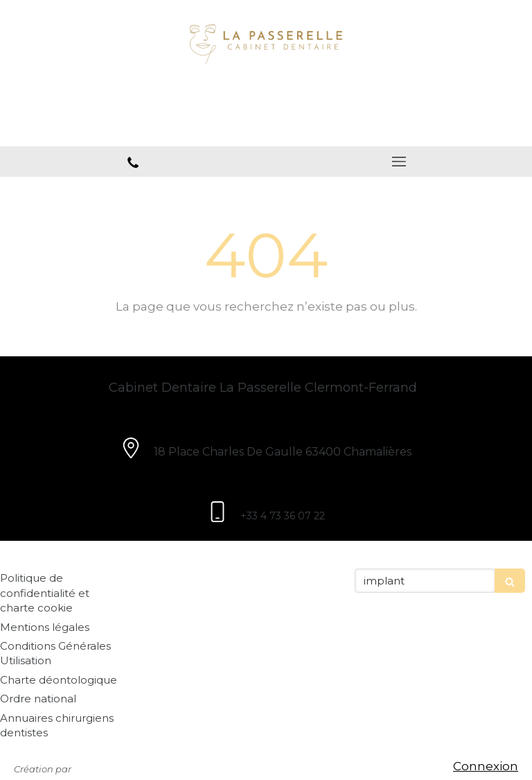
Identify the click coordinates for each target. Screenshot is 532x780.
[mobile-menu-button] (399, 162)
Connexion (486, 766)
